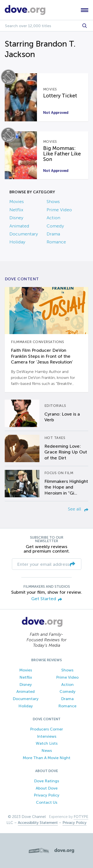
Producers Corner (46, 729)
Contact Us (47, 802)
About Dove (47, 788)
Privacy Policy (46, 795)
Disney (16, 218)
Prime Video (59, 210)
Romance (56, 242)
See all (78, 509)
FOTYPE (81, 817)
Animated (19, 226)
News (47, 751)
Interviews (47, 736)
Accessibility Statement (38, 823)
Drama (53, 234)
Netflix (16, 210)
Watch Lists (47, 743)
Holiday (17, 242)
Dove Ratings (46, 781)
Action (53, 218)
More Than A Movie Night (47, 758)
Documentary (24, 234)
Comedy (55, 226)
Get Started (47, 599)
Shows (53, 202)
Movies (17, 202)
